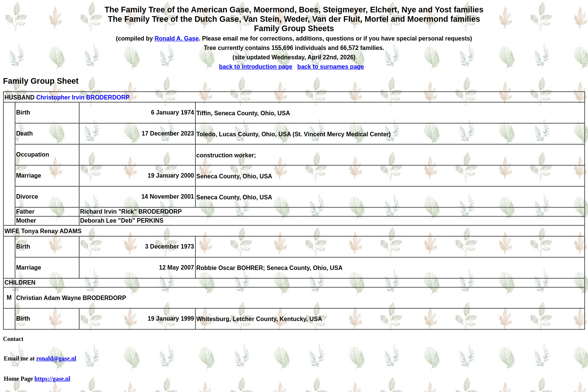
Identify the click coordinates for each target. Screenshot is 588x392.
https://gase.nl (52, 379)
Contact (13, 339)
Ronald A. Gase (177, 38)
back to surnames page (331, 67)
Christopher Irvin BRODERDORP (83, 97)
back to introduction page (256, 67)
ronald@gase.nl (56, 358)
